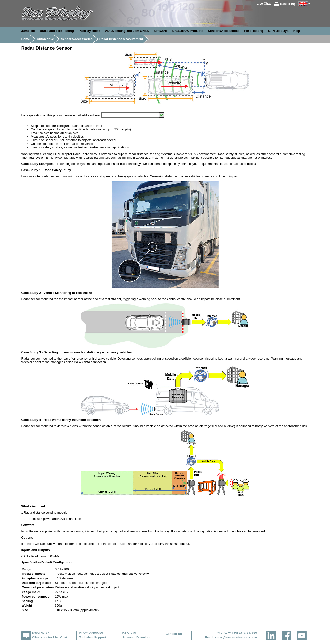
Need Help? (41, 633)
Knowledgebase (91, 633)
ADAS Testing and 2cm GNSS (127, 31)
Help (297, 31)
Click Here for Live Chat (50, 637)
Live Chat (264, 3)
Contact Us (174, 634)
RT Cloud (129, 633)
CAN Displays (278, 31)
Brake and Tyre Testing (57, 31)
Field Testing (254, 31)
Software (160, 31)
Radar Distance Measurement (121, 39)
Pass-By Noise (89, 31)
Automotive (46, 39)
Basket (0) (284, 4)
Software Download (137, 637)
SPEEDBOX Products (187, 31)
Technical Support (93, 637)
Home (26, 39)
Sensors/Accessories (224, 31)
